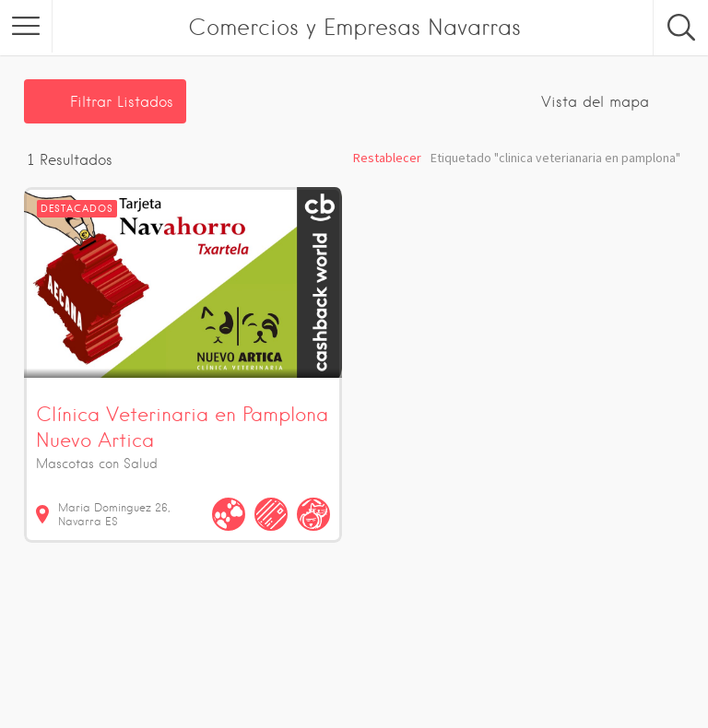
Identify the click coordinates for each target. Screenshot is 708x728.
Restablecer (387, 158)
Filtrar (122, 102)
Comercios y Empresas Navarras (354, 27)
